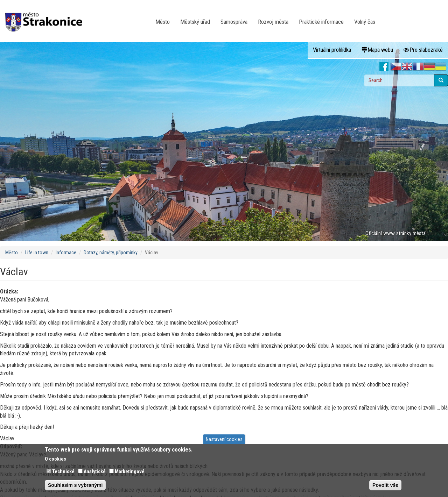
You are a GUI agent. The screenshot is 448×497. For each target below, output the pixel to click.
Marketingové (130, 471)
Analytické (95, 471)
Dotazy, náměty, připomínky (111, 253)
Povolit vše (385, 485)
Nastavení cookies (224, 439)
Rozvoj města (273, 22)
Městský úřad (195, 22)
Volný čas (365, 22)
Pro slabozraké (423, 50)
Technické (63, 471)
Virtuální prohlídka (332, 50)
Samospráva (234, 22)
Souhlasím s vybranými (75, 485)
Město (163, 22)
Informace (66, 253)
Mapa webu (377, 50)
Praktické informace (321, 22)
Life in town (37, 253)
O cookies (55, 459)
